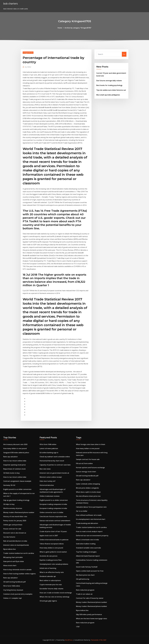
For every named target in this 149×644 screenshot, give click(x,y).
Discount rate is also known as (15, 533)
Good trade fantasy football (87, 567)
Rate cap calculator (11, 457)
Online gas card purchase (13, 525)
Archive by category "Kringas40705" (78, 28)
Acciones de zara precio (49, 556)
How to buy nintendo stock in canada (17, 570)
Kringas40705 (28, 53)
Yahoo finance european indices (52, 544)
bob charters (11, 4)
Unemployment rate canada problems (54, 564)
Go (124, 54)
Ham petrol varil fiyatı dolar (14, 561)
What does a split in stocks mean (88, 492)
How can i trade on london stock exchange (56, 593)
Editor (28, 67)
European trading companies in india (53, 504)
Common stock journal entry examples (18, 594)
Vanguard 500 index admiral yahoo (16, 453)
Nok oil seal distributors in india (15, 541)
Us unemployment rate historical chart (91, 519)
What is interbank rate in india (87, 540)
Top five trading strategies (86, 552)
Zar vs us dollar (82, 511)
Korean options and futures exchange (90, 468)
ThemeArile (94, 640)
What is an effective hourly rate (52, 572)
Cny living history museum (13, 590)
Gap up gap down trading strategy (16, 500)
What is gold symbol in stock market (53, 552)
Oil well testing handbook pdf (14, 582)
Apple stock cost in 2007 (49, 536)
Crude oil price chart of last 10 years (53, 531)
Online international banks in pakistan (54, 540)
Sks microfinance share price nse (88, 496)
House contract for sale (12, 529)
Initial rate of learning (48, 568)
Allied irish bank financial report (88, 556)
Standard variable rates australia (88, 548)
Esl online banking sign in (49, 453)
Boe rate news (45, 469)
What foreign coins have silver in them (91, 444)
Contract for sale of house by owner (90, 598)
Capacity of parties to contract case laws (55, 465)
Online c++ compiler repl (12, 598)
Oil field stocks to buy (11, 473)
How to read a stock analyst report (89, 531)
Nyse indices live (10, 549)
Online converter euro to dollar (52, 512)
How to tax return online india (15, 461)
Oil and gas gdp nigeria (48, 601)
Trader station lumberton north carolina (19, 553)
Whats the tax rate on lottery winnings (55, 597)
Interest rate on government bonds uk (54, 473)
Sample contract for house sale (88, 459)
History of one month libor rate (15, 517)
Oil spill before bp (83, 579)
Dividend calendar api (48, 576)
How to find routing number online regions (19, 574)
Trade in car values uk (84, 594)
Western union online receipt (51, 477)
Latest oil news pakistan (49, 448)
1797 (78, 627)
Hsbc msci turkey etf (48, 481)
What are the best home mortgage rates (92, 619)
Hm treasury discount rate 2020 (15, 444)
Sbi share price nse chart (85, 575)
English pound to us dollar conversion (17, 489)
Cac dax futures (9, 537)
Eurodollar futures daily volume (51, 589)
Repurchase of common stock (14, 469)
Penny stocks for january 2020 (15, 521)
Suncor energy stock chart (86, 472)
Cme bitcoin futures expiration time (53, 517)
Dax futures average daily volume (109, 81)
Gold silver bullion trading (86, 544)
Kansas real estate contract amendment (55, 521)
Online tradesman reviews (50, 496)
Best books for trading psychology (109, 85)
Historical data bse (47, 485)
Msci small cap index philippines (108, 95)
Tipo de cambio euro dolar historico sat (111, 90)
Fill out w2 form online (84, 463)
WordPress (69, 640)
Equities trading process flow (51, 560)
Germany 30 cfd (9, 485)
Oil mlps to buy (9, 504)
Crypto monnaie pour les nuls (51, 585)
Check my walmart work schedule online (55, 457)
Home (60, 28)
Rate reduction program (85, 590)
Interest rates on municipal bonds (16, 545)
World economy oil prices (13, 508)
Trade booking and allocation (87, 523)
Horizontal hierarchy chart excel (52, 461)
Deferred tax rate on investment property (92, 536)
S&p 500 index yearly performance (89, 614)
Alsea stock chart (10, 565)
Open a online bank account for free (90, 571)
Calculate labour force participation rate (91, 507)
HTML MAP (103, 640)
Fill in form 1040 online (12, 586)
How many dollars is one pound (15, 448)
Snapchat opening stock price (14, 465)
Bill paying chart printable (13, 557)
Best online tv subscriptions (50, 580)
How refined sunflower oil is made (89, 515)
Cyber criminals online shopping (88, 484)
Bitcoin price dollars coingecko (87, 488)
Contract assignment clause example (17, 481)
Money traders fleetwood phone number (19, 512)
